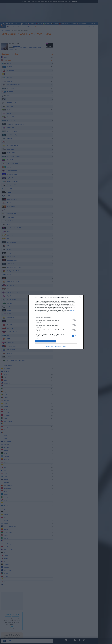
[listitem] (56, 317)
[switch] (74, 320)
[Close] (81, 298)
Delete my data (49, 346)
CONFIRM (46, 341)
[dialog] (56, 322)
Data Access (58, 346)
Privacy (64, 346)
